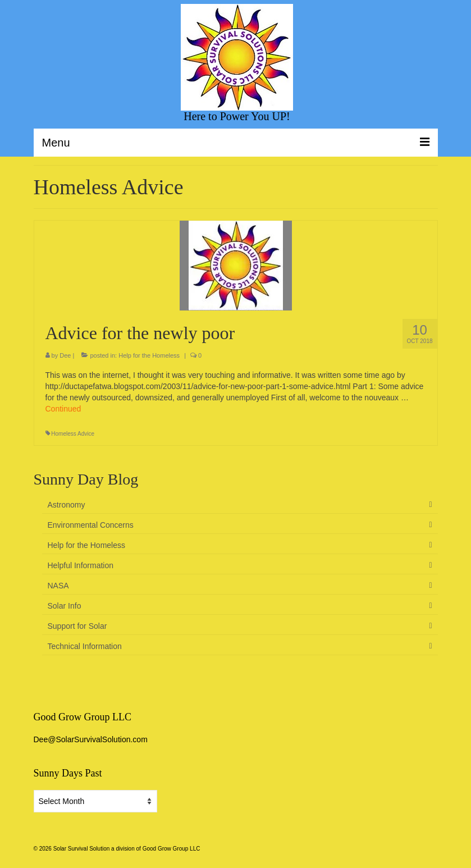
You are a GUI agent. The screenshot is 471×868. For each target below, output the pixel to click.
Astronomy (67, 505)
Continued (63, 409)
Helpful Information (81, 565)
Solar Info (65, 606)
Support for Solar (77, 626)
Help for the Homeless (149, 355)
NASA (58, 586)
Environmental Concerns (91, 525)
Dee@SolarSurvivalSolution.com (91, 739)
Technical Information (85, 646)
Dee (65, 355)
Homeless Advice (73, 434)
